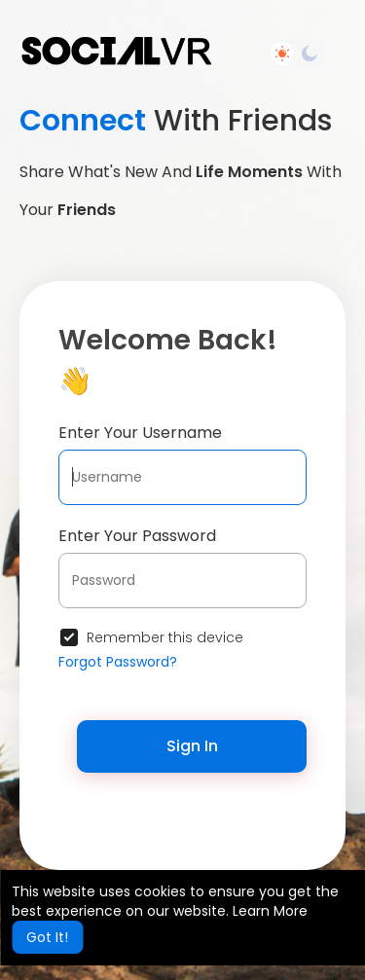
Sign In (192, 746)
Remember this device (165, 637)
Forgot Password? (118, 662)
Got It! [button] (47, 937)
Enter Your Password (137, 536)
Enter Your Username (140, 433)
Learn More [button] (270, 911)
